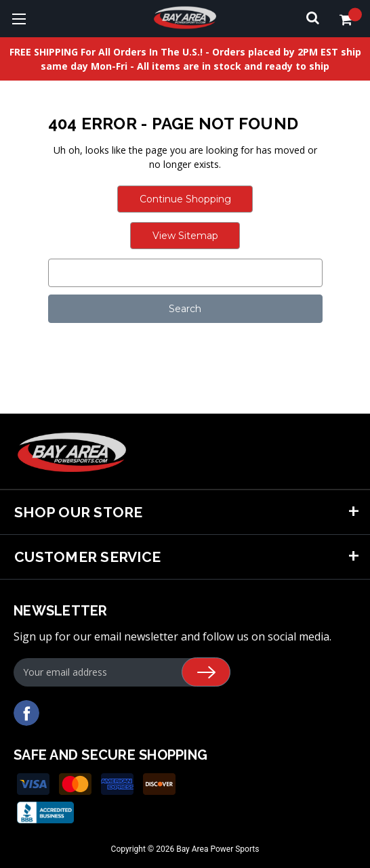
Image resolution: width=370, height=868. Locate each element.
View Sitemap (185, 236)
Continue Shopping (185, 199)
